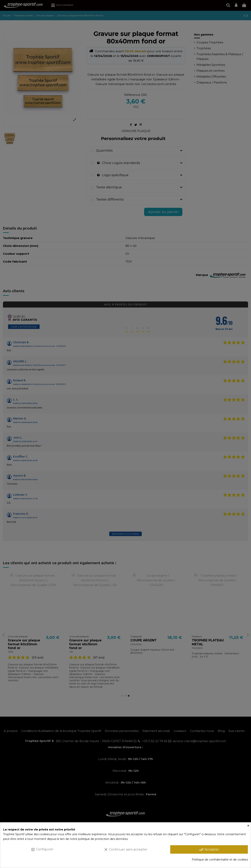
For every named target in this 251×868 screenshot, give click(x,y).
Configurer (42, 850)
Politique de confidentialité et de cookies (220, 860)
